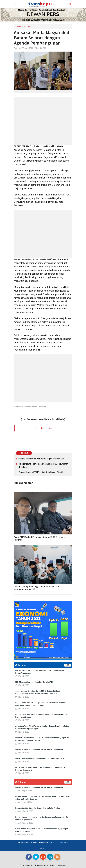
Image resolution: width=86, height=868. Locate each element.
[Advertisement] (43, 121)
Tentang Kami (23, 843)
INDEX (68, 665)
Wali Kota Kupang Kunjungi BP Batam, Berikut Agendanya (39, 749)
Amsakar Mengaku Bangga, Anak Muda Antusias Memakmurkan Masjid (37, 588)
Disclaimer (64, 843)
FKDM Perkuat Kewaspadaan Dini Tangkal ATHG (35, 682)
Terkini (20, 665)
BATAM (27, 27)
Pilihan (20, 782)
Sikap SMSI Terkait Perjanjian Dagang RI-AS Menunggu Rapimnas (40, 538)
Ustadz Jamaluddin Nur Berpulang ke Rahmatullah (41, 459)
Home (18, 27)
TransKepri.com (43, 428)
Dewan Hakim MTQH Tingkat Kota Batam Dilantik (41, 472)
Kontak (43, 848)
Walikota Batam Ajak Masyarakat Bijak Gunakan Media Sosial (41, 758)
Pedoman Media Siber (48, 843)
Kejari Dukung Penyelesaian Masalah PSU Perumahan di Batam (43, 465)
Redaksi (34, 843)
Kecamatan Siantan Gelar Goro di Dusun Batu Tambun (38, 808)
